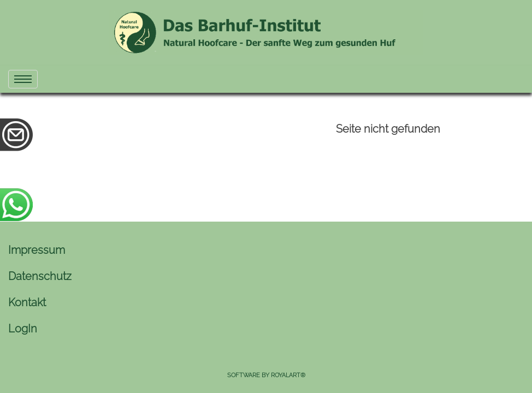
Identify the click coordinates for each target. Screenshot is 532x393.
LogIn (23, 329)
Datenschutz (40, 276)
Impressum (37, 250)
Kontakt (27, 302)
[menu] (23, 79)
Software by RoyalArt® (266, 375)
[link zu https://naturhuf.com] (266, 33)
